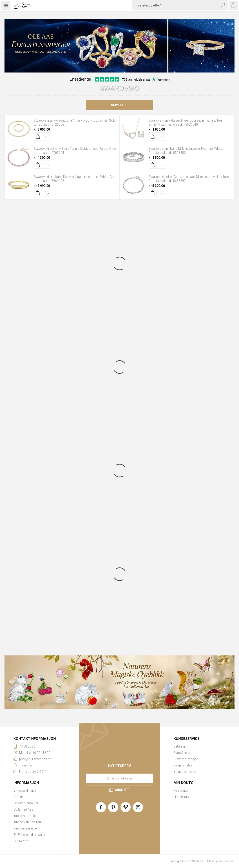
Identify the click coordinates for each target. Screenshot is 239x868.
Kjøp (38, 136)
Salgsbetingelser (185, 772)
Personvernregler (26, 828)
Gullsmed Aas (23, 809)
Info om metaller (25, 816)
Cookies (19, 797)
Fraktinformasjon (186, 759)
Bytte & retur (182, 753)
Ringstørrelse (183, 765)
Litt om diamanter (26, 803)
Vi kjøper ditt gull (25, 791)
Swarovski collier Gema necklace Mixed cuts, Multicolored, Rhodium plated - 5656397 (190, 179)
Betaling (179, 746)
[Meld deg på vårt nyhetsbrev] (119, 778)
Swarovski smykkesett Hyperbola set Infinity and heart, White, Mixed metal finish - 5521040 (187, 122)
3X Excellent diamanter (29, 835)
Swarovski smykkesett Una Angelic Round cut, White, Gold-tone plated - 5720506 (75, 122)
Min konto (181, 791)
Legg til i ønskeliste (47, 136)
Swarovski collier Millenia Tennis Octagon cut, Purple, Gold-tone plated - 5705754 (75, 151)
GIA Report (21, 841)
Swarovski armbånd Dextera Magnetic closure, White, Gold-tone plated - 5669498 (75, 179)
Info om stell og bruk (28, 822)
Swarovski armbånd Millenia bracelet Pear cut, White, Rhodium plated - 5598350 (186, 151)
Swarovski (120, 88)
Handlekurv (182, 797)
